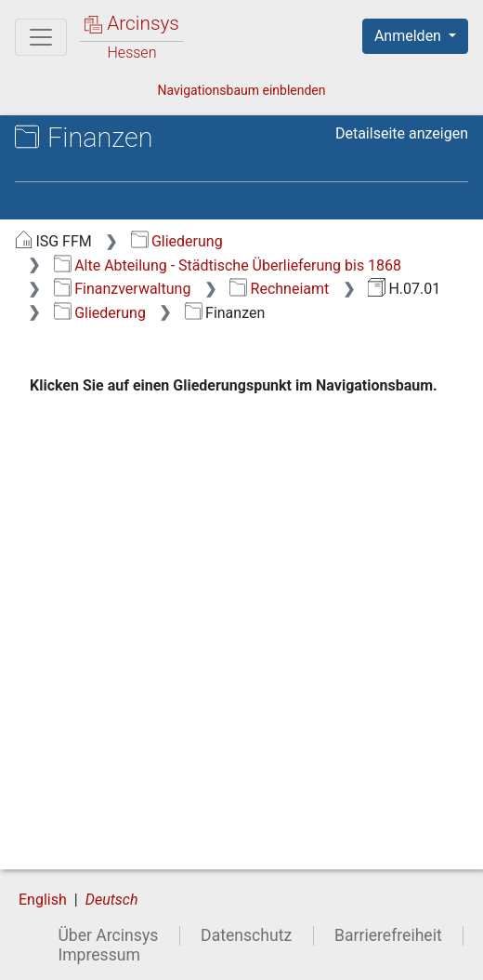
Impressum (99, 955)
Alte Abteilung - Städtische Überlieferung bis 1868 (228, 265)
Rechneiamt (279, 289)
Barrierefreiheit (388, 935)
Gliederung (177, 241)
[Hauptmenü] (41, 37)
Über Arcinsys (108, 935)
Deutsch (112, 900)
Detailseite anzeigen (402, 133)
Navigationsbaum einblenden (241, 90)
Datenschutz (246, 935)
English (43, 900)
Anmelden (410, 36)
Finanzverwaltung (123, 289)
